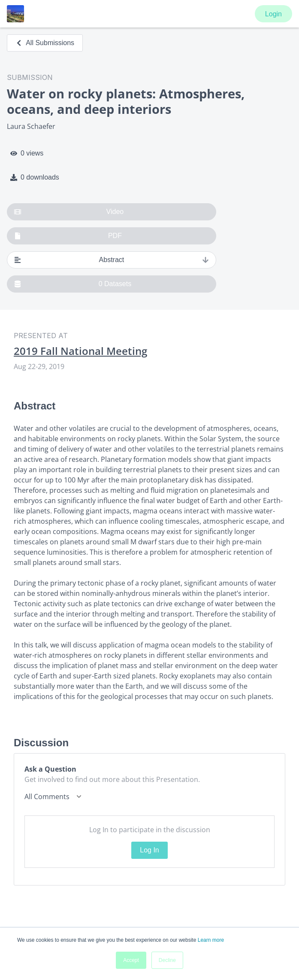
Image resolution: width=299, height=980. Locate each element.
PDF (68, 236)
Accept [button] (131, 960)
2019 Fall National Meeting (80, 351)
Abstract (112, 260)
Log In (149, 850)
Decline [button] (167, 960)
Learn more (211, 940)
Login (273, 14)
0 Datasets (73, 284)
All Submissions (45, 43)
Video (69, 212)
